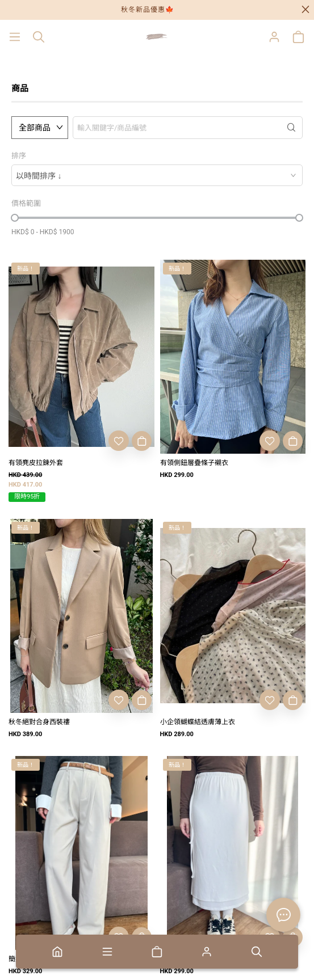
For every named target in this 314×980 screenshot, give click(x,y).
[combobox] (157, 175)
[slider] (15, 218)
